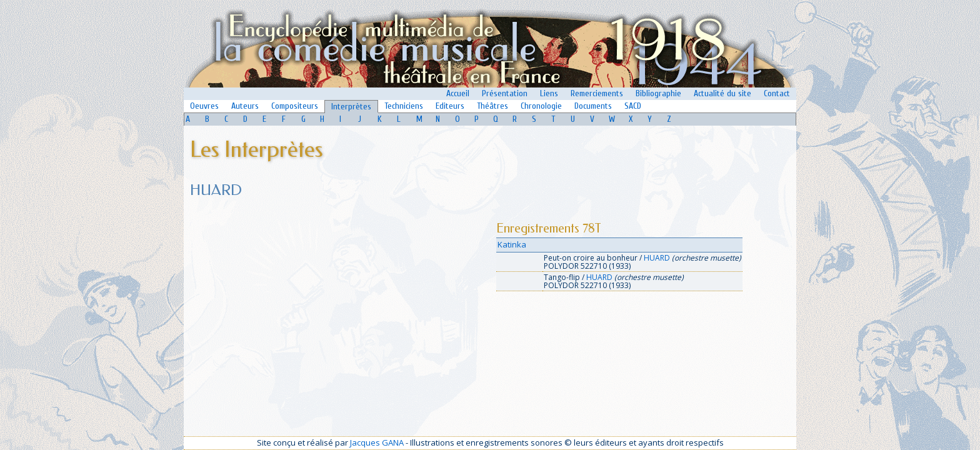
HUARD (657, 258)
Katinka (512, 244)
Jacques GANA (377, 442)
